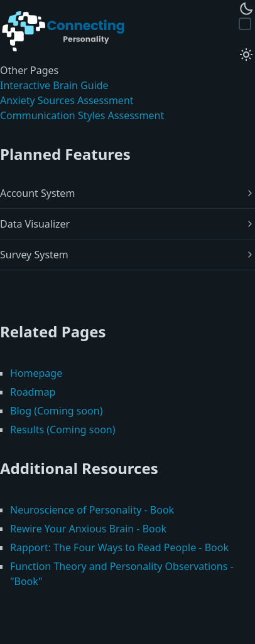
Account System (37, 193)
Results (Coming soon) (63, 430)
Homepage (36, 373)
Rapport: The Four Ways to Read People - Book (119, 547)
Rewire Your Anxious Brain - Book (88, 529)
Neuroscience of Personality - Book (92, 510)
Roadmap (33, 392)
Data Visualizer (35, 224)
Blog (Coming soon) (57, 411)
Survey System (34, 255)
